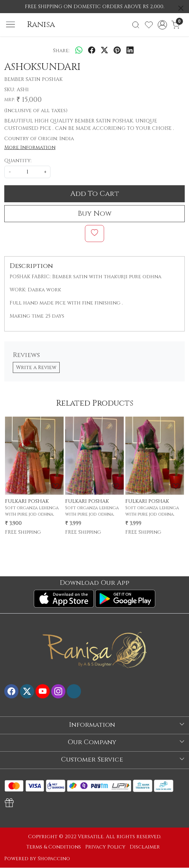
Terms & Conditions (54, 847)
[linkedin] (130, 50)
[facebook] (92, 50)
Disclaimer (145, 847)
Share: (61, 51)
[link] (136, 25)
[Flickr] (74, 691)
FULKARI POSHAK (27, 501)
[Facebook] (11, 691)
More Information (30, 147)
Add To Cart (95, 194)
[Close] (181, 8)
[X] (27, 691)
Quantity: (18, 161)
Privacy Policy (105, 847)
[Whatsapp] (79, 50)
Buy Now (95, 213)
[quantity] (27, 172)
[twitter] (104, 50)
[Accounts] (162, 25)
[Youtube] (43, 691)
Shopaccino (54, 859)
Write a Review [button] (36, 367)
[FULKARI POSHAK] (34, 456)
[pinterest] (117, 50)
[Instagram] (58, 691)
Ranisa (41, 25)
